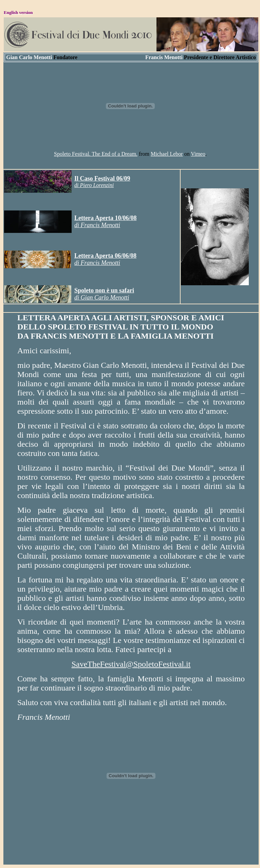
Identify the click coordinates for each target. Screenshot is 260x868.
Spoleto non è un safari (104, 290)
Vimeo (198, 154)
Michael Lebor (167, 154)
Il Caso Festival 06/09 (102, 178)
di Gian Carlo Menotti (102, 297)
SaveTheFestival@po (131, 664)
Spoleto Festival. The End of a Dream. (96, 154)
